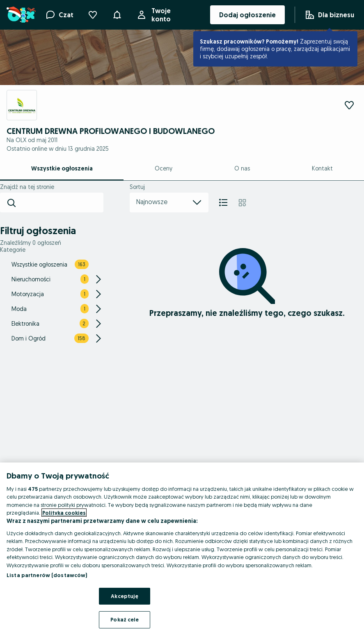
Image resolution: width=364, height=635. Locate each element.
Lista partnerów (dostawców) (47, 575)
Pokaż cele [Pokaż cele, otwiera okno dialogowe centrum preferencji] (125, 619)
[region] (182, 549)
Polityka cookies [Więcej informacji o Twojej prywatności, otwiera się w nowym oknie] (64, 513)
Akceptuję (125, 596)
